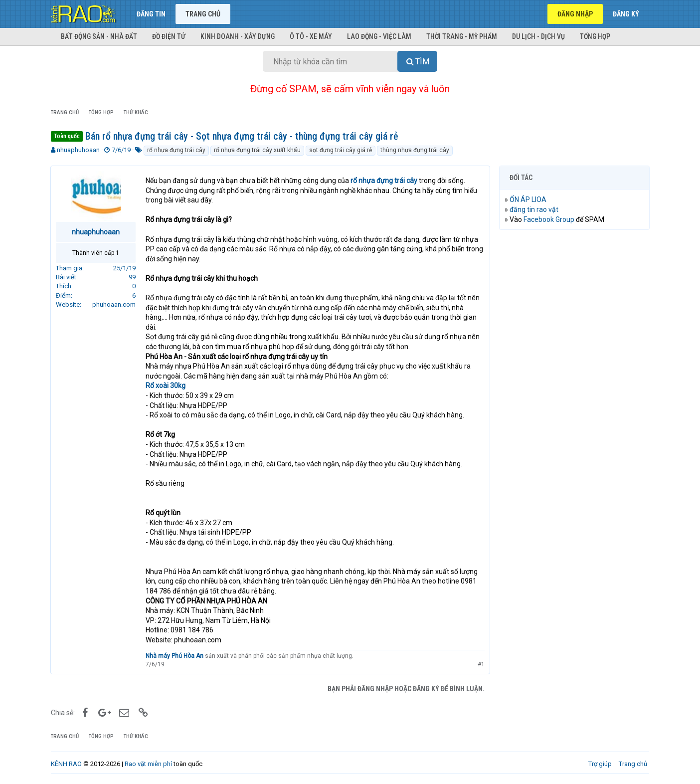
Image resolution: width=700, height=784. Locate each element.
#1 (481, 664)
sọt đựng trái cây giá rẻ (341, 150)
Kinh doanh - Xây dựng (238, 36)
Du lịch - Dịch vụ (538, 36)
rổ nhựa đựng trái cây (176, 150)
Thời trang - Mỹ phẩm (462, 36)
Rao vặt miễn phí (148, 764)
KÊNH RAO (66, 764)
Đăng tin (151, 14)
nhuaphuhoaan (78, 150)
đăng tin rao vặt (534, 209)
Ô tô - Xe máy (311, 36)
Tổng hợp (595, 36)
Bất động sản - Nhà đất (99, 36)
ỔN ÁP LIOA (528, 199)
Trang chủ (203, 14)
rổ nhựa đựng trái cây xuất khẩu (257, 150)
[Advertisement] (574, 390)
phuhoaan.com (114, 304)
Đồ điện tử (169, 36)
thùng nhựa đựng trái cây (415, 150)
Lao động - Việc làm (379, 36)
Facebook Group (549, 219)
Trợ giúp (600, 764)
